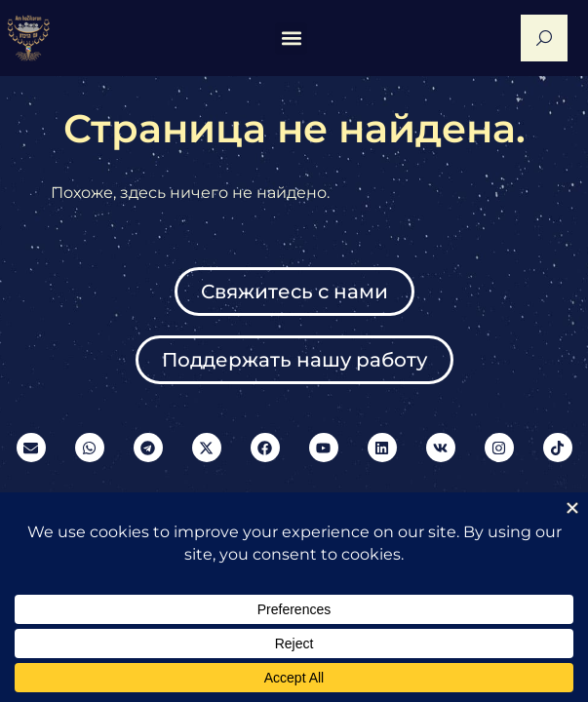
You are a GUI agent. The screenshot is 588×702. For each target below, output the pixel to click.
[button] (291, 39)
